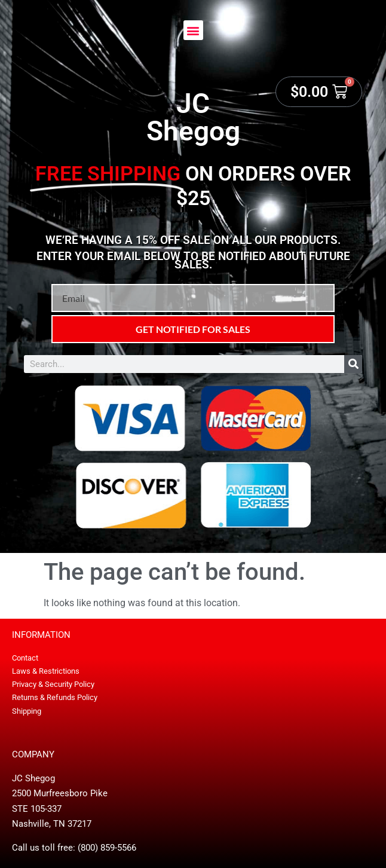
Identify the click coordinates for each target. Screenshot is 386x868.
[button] (193, 30)
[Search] (353, 364)
